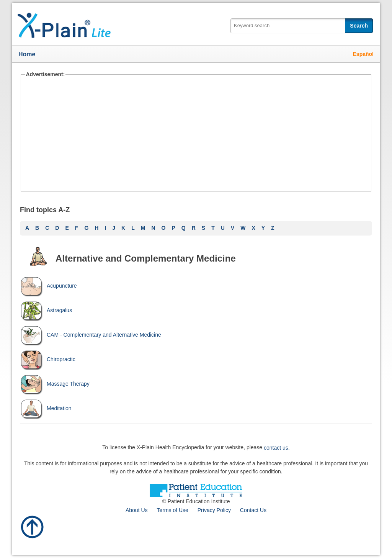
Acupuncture (48, 286)
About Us (137, 510)
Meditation (46, 408)
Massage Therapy (55, 384)
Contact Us (253, 510)
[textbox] (296, 26)
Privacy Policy (214, 510)
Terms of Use (172, 510)
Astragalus (46, 310)
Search (359, 26)
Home (27, 54)
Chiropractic (48, 359)
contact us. (277, 447)
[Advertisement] (196, 134)
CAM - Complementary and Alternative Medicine (91, 335)
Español (363, 54)
